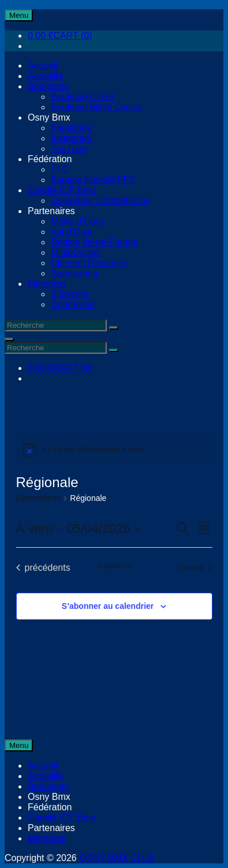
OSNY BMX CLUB (117, 858)
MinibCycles (76, 252)
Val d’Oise (72, 232)
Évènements (39, 498)
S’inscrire (70, 294)
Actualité (45, 76)
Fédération (50, 159)
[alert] (114, 450)
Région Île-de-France (94, 242)
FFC (60, 169)
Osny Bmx (49, 117)
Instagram (71, 138)
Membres (47, 284)
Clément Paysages (89, 263)
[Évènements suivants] (195, 568)
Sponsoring (74, 273)
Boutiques (48, 86)
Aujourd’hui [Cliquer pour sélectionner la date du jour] (114, 566)
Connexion (73, 304)
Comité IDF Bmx (61, 190)
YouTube (69, 149)
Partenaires (51, 211)
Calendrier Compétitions (100, 201)
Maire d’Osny (78, 221)
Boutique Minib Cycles (96, 107)
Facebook (71, 128)
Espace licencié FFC (93, 180)
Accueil (43, 66)
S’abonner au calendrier (108, 606)
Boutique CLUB (83, 97)
